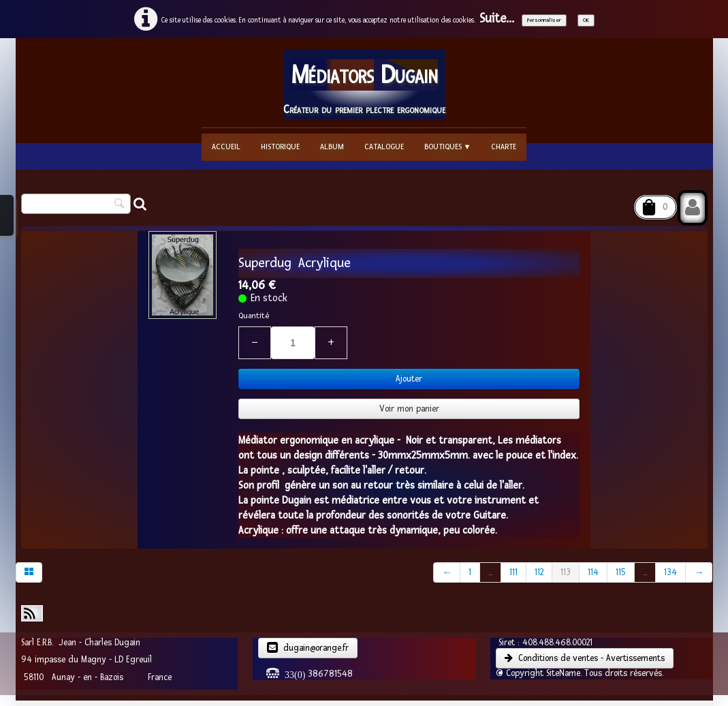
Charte (504, 147)
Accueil (226, 147)
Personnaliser (544, 20)
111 (513, 572)
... (490, 572)
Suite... (497, 19)
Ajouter (409, 379)
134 (670, 572)
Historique (280, 147)
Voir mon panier (409, 409)
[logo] (364, 84)
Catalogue (384, 147)
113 (566, 572)
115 (621, 572)
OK (586, 20)
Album (332, 147)
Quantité (254, 316)
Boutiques (448, 147)
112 (539, 572)
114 (593, 572)
